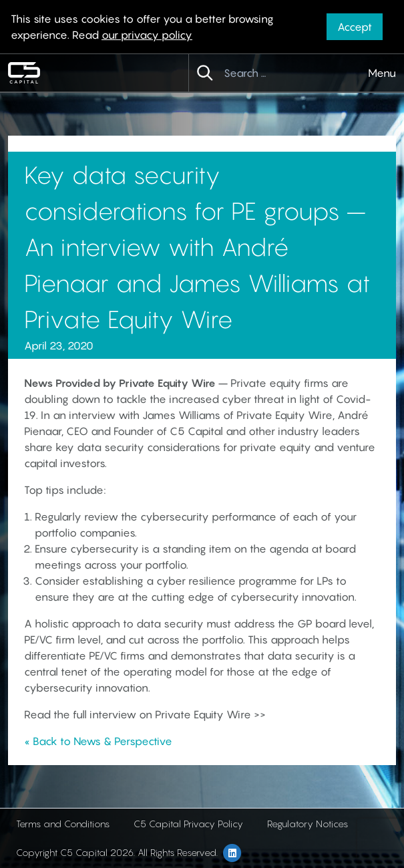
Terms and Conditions (63, 824)
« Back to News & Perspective (98, 741)
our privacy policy (147, 35)
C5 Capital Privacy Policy (188, 824)
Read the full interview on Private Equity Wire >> (145, 714)
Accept (355, 27)
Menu (382, 73)
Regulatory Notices (308, 824)
